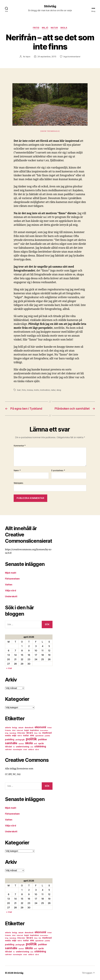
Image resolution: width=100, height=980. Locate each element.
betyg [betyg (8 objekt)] (15, 728)
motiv (36, 390)
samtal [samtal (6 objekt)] (21, 744)
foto (24, 390)
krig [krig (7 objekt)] (7, 733)
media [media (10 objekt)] (8, 736)
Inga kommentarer (72, 57)
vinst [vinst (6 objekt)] (25, 750)
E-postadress (58, 471)
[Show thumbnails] (50, 131)
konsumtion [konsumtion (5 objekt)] (44, 730)
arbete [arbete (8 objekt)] (8, 728)
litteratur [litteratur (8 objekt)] (21, 733)
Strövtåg (50, 6)
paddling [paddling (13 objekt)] (10, 739)
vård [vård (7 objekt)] (37, 750)
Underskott (11, 596)
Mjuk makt (11, 573)
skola (64, 28)
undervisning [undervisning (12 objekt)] (23, 747)
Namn (17, 471)
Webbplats (18, 483)
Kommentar (20, 446)
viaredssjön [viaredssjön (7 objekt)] (17, 750)
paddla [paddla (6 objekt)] (47, 736)
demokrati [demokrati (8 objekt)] (29, 728)
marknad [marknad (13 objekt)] (47, 733)
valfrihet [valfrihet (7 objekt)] (8, 750)
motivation (45, 390)
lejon (28, 57)
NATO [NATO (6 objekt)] (20, 736)
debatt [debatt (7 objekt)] (21, 728)
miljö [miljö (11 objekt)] (14, 736)
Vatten (9, 585)
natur (54, 28)
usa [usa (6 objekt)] (32, 747)
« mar (9, 668)
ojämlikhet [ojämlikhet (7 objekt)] (39, 736)
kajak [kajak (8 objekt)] (27, 730)
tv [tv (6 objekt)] (14, 747)
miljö (45, 28)
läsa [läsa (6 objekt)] (36, 733)
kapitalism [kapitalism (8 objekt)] (34, 730)
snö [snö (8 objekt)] (35, 744)
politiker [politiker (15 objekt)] (43, 739)
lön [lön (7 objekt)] (40, 733)
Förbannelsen (12, 579)
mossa (30, 390)
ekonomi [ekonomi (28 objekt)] (40, 727)
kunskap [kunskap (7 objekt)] (13, 733)
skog (59, 390)
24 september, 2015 (47, 57)
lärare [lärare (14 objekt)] (30, 733)
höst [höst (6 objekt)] (14, 730)
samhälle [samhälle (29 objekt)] (11, 743)
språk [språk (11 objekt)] (41, 743)
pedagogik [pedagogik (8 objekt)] (20, 740)
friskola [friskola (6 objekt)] (8, 730)
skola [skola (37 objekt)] (29, 743)
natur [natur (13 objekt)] (26, 735)
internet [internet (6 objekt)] (20, 730)
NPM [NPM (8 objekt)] (32, 736)
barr (19, 390)
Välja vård (10, 590)
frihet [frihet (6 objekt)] (49, 728)
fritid (36, 28)
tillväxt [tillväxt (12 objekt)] (9, 747)
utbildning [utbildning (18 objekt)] (40, 746)
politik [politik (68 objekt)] (31, 739)
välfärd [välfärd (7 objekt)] (31, 750)
